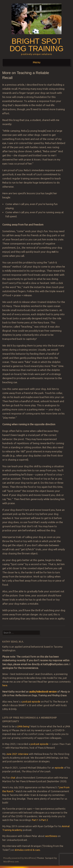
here (5, 685)
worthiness (51, 836)
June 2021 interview (17, 754)
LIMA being (23, 726)
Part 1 (35, 820)
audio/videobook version (43, 692)
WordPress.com (11, 862)
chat (13, 778)
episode (59, 768)
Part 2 (45, 820)
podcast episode (31, 702)
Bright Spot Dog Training (36, 45)
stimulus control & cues (27, 850)
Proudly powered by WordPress (19, 858)
